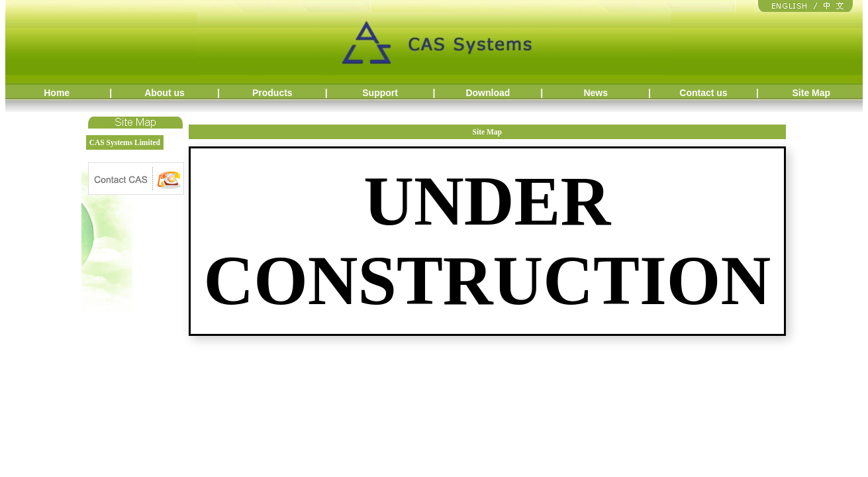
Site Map (812, 93)
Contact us (703, 93)
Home (57, 93)
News (596, 93)
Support (380, 93)
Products (272, 93)
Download (488, 93)
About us (165, 93)
